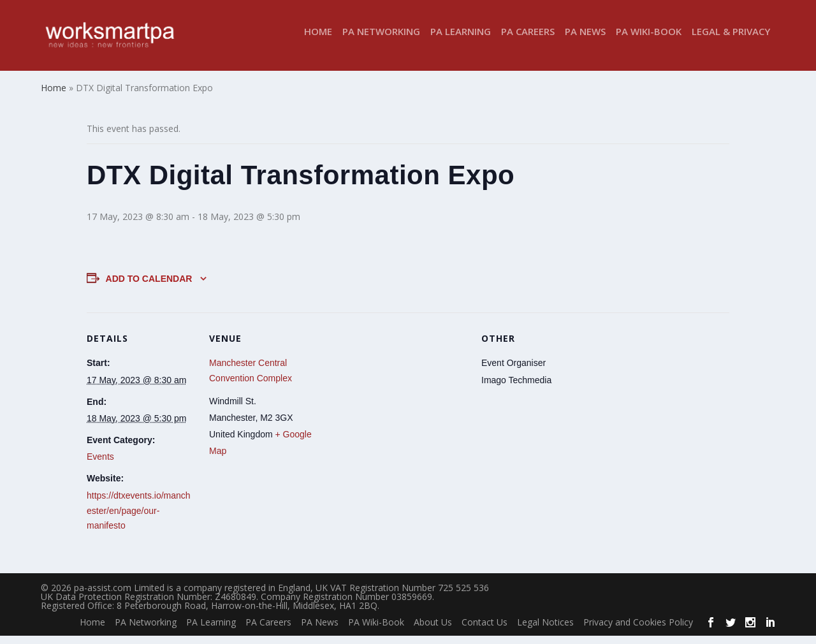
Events (100, 465)
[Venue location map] (399, 409)
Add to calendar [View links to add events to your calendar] (149, 287)
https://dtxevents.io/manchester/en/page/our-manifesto (139, 519)
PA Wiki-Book (649, 40)
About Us (433, 630)
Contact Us (484, 630)
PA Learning (461, 40)
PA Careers (528, 40)
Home (318, 40)
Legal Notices (545, 630)
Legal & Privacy (731, 40)
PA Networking (381, 40)
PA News (585, 40)
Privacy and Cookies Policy (638, 630)
